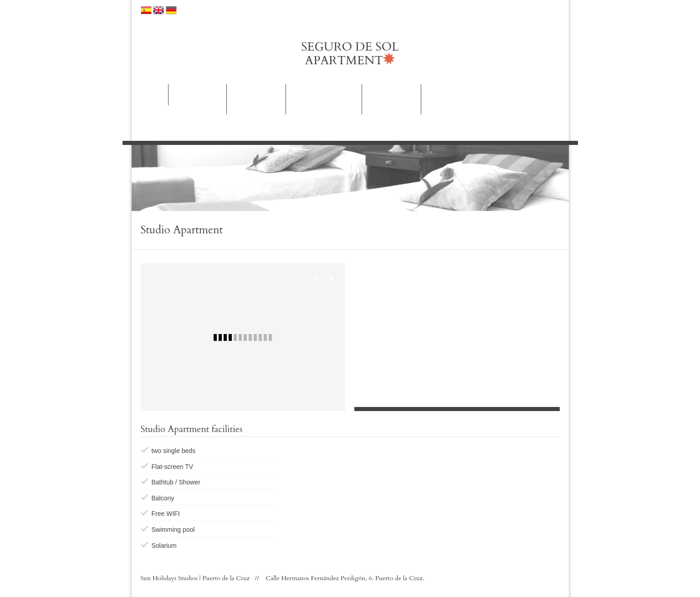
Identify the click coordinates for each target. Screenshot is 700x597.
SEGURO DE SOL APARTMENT (350, 54)
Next (330, 278)
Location (350, 10)
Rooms (197, 99)
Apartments (256, 99)
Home (151, 95)
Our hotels (197, 10)
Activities (324, 99)
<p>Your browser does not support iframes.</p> (457, 329)
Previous (316, 278)
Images (391, 99)
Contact (445, 95)
